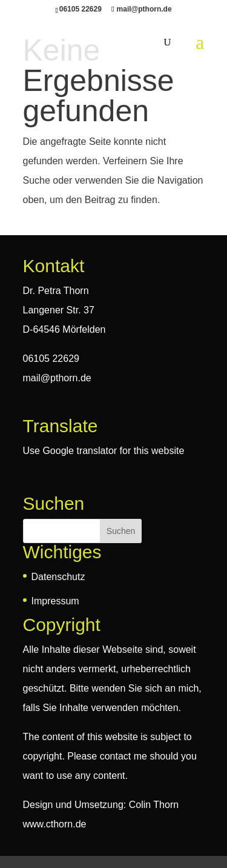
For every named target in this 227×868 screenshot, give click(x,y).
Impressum (55, 601)
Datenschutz (58, 577)
